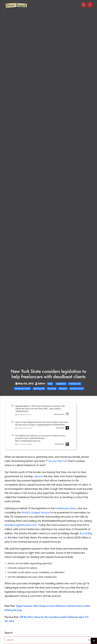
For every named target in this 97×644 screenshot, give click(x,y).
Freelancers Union (66, 508)
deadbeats (61, 384)
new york (63, 389)
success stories (77, 389)
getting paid (39, 389)
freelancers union (22, 389)
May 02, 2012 (25, 384)
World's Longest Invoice (35, 513)
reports (39, 476)
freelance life (75, 384)
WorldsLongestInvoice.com (21, 525)
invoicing (52, 389)
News (50, 384)
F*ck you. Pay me (56, 461)
